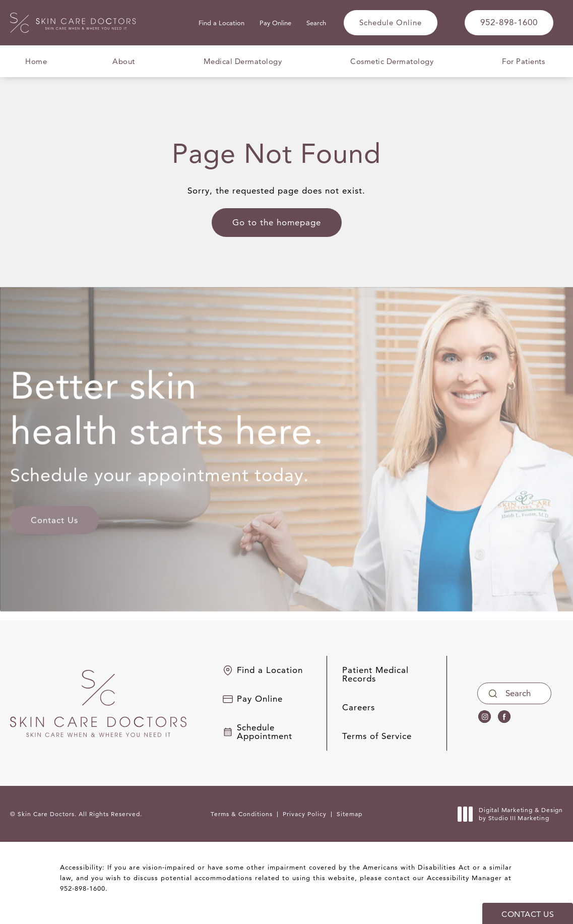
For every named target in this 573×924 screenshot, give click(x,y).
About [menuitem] (124, 61)
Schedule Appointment (265, 732)
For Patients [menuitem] (523, 61)
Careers (359, 707)
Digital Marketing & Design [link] (513, 814)
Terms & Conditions (242, 814)
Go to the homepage (277, 222)
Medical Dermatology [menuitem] (243, 61)
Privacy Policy (305, 814)
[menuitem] (485, 717)
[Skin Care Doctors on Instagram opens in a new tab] (485, 717)
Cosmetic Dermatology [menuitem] (392, 61)
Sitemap (349, 814)
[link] (509, 23)
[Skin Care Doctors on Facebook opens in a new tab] (504, 717)
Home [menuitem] (36, 61)
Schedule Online (391, 22)
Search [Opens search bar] (518, 693)
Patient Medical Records (375, 674)
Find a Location (221, 23)
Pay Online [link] (275, 23)
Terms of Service (377, 736)
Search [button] (316, 23)
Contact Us (54, 514)
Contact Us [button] (528, 914)
